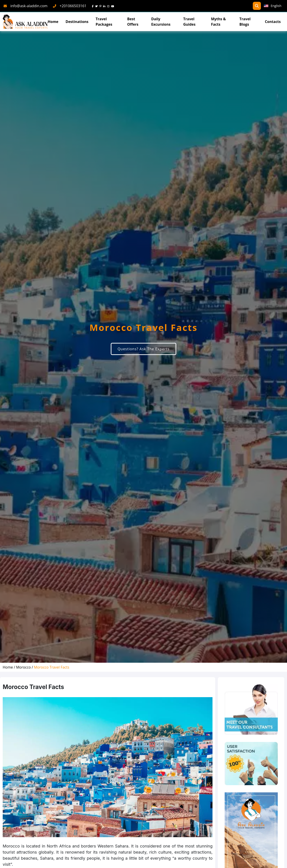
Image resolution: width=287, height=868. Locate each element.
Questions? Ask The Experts (143, 349)
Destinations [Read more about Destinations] (77, 22)
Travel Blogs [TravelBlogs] (245, 22)
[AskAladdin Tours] (25, 22)
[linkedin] (105, 6)
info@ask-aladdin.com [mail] (29, 6)
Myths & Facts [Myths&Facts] (218, 22)
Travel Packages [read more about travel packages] (104, 22)
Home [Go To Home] (53, 22)
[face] (94, 6)
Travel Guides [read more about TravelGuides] (189, 22)
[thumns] (251, 763)
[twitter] (97, 6)
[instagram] (109, 6)
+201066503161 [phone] (73, 6)
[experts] (251, 710)
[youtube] (114, 6)
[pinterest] (101, 6)
